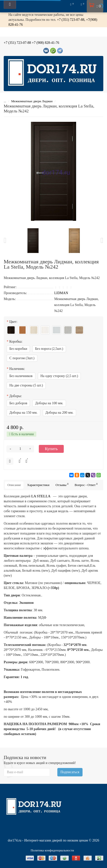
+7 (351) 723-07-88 (17, 43)
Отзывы (62, 485)
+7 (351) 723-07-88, (72, 20)
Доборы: (16, 396)
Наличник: (17, 369)
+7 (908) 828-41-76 (46, 43)
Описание (14, 485)
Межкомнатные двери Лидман (32, 101)
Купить (51, 449)
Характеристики (38, 485)
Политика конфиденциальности (52, 850)
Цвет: (13, 322)
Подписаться (70, 772)
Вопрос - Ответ (86, 485)
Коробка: (16, 342)
